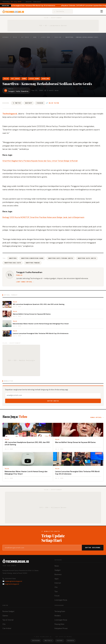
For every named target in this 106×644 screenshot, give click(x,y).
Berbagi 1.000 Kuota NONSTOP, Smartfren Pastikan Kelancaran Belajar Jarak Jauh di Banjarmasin (43, 217)
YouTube (60, 641)
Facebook (40, 103)
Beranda (6, 37)
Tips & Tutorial (8, 620)
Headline (58, 37)
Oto (56, 587)
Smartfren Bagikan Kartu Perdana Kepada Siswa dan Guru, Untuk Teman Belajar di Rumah (40, 161)
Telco (15, 37)
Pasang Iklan (59, 624)
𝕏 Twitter (17, 103)
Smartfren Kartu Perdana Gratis (61, 258)
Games (5, 616)
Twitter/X (48, 641)
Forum (57, 596)
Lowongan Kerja (61, 600)
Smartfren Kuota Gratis (87, 258)
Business (58, 574)
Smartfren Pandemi (33, 263)
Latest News (45, 37)
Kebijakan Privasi (61, 628)
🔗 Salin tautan (52, 103)
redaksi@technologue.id (13, 581)
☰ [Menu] (102, 11)
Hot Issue (25, 37)
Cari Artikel (7, 628)
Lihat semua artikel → (25, 282)
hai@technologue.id (12, 584)
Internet (58, 583)
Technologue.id (10, 114)
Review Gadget (8, 611)
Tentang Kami (60, 611)
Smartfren (13, 258)
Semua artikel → (97, 417)
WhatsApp (29, 103)
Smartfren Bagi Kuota (13, 263)
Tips (56, 591)
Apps (57, 579)
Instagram (36, 641)
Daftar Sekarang (93, 548)
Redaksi (58, 616)
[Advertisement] (53, 58)
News (35, 37)
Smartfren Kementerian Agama (32, 258)
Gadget (58, 570)
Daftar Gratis (53, 401)
